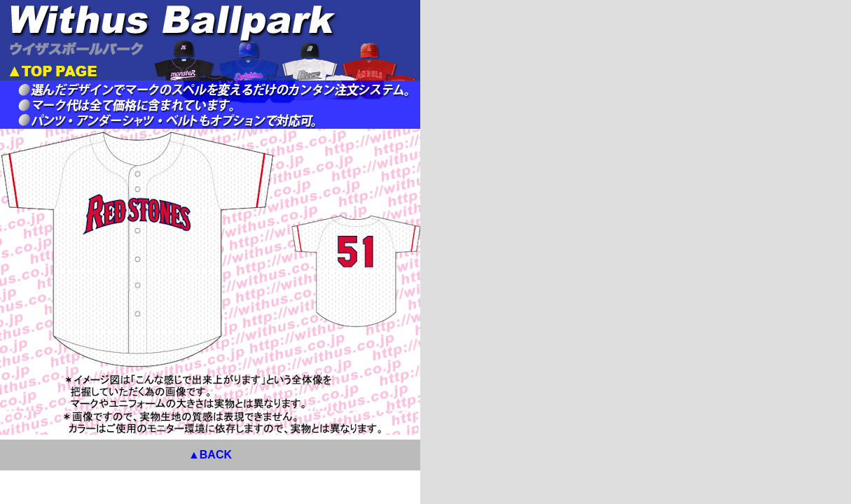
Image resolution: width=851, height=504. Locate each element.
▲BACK (525, 450)
